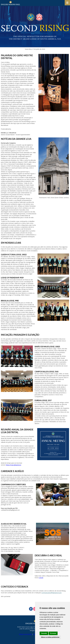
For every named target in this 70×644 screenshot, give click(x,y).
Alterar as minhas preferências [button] (50, 637)
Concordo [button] (44, 633)
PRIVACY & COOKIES (25, 634)
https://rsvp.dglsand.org (13, 465)
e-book (41, 578)
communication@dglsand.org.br (52, 593)
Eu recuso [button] (53, 633)
